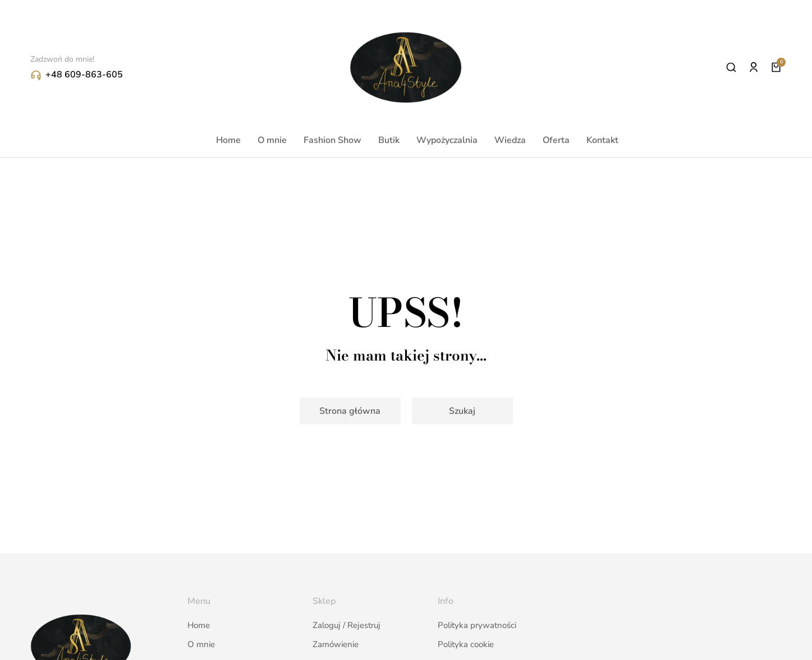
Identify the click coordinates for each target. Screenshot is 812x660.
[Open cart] (776, 67)
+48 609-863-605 (84, 75)
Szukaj (462, 411)
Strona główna (350, 411)
